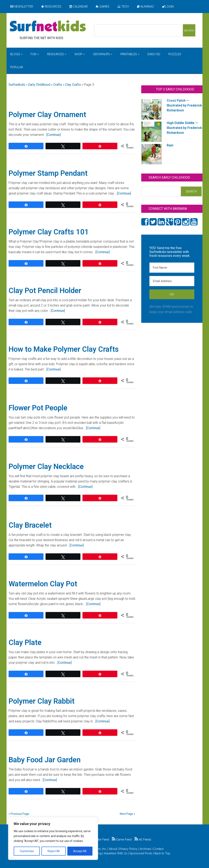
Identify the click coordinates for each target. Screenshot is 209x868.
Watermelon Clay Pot (43, 584)
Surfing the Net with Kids (48, 26)
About (113, 849)
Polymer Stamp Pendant (48, 173)
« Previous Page (19, 814)
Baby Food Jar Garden (45, 760)
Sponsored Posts (141, 853)
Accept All (80, 851)
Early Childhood (39, 85)
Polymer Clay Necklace (46, 467)
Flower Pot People (38, 408)
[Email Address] (172, 281)
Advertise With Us (116, 853)
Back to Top (162, 853)
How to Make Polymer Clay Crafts (64, 349)
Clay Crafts (73, 85)
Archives (145, 849)
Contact (158, 849)
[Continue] (54, 135)
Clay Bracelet (30, 525)
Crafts (58, 85)
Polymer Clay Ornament (47, 115)
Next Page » (127, 814)
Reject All (54, 851)
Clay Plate (25, 643)
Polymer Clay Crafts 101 (49, 232)
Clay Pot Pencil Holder (45, 291)
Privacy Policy (128, 849)
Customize (27, 851)
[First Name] (172, 268)
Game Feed (122, 839)
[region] (53, 838)
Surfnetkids (17, 85)
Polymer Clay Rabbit (42, 701)
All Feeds (143, 839)
